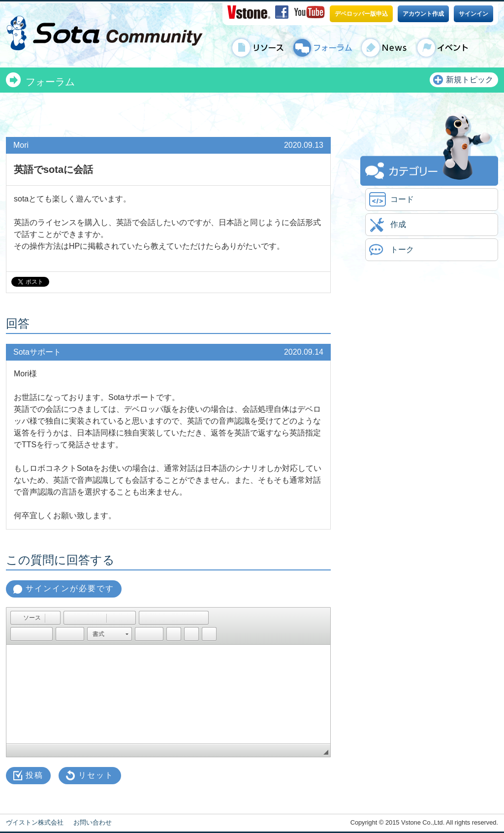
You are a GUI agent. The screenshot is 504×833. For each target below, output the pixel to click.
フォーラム (50, 82)
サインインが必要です (70, 588)
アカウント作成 (423, 14)
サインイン (473, 14)
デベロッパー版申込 (361, 14)
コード (402, 199)
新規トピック (470, 80)
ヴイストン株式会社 (35, 822)
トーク (402, 250)
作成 (398, 224)
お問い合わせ (93, 822)
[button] (27, 618)
